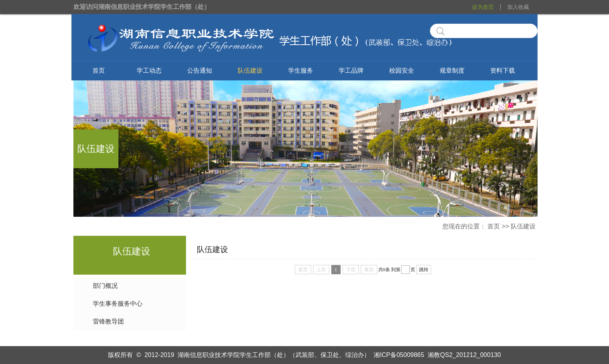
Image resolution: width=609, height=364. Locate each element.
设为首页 (483, 7)
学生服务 (301, 71)
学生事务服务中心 (118, 304)
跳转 (424, 270)
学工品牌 (351, 71)
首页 (99, 71)
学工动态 (149, 71)
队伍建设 (250, 71)
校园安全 (402, 71)
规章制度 (452, 71)
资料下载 (503, 71)
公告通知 (200, 71)
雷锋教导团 (108, 321)
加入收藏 (518, 7)
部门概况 (105, 286)
